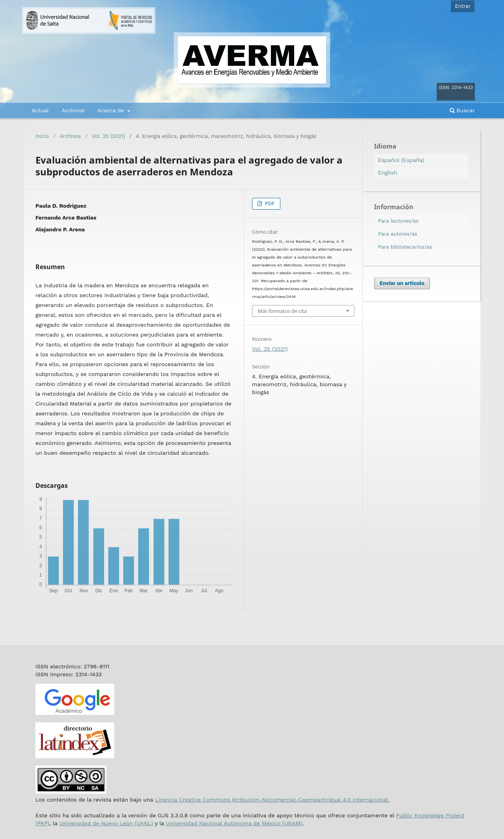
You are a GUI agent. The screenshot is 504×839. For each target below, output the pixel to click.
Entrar (463, 6)
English (388, 173)
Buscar (462, 110)
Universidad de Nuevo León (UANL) (106, 823)
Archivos (73, 110)
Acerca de (111, 110)
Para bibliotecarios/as (405, 247)
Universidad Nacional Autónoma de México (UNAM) (234, 823)
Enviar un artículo (402, 283)
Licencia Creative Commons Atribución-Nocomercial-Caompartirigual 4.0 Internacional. (272, 800)
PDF (269, 204)
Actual (40, 110)
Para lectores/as (398, 221)
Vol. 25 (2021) (108, 136)
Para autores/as (398, 234)
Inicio (42, 136)
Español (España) (401, 160)
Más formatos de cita (282, 311)
